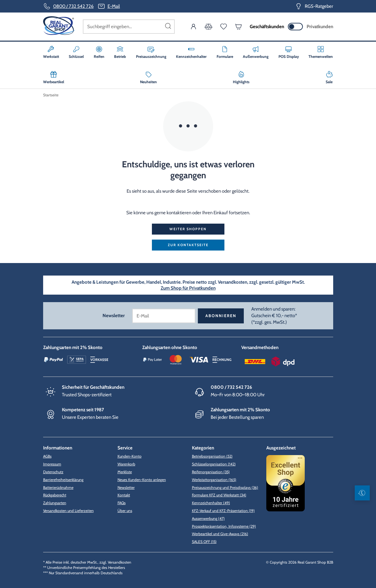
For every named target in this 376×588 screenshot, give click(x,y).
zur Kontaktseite (188, 245)
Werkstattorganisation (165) (214, 480)
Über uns (125, 511)
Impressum (52, 464)
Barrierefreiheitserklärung (63, 480)
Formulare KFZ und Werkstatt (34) (219, 495)
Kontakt (124, 495)
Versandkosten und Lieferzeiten (68, 511)
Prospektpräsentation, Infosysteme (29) (224, 526)
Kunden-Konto (130, 456)
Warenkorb (126, 464)
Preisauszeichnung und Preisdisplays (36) (225, 487)
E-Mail (114, 6)
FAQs (122, 503)
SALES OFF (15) (204, 542)
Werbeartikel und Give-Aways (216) (220, 534)
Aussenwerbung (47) (208, 518)
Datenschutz (53, 472)
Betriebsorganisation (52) (212, 456)
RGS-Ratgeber (319, 6)
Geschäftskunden (267, 27)
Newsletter (126, 487)
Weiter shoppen (188, 229)
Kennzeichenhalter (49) (211, 503)
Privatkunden (320, 27)
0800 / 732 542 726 (73, 6)
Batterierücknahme (58, 487)
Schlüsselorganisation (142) (214, 464)
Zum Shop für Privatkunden (188, 288)
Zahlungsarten (55, 503)
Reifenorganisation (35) (211, 472)
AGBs (47, 456)
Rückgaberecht (55, 495)
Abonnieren (221, 316)
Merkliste (125, 472)
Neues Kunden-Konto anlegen (142, 480)
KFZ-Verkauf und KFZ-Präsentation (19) (223, 511)
